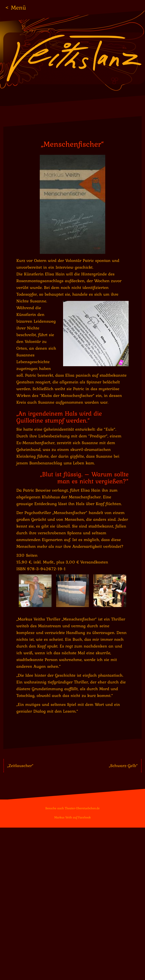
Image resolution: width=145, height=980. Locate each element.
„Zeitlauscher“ (20, 766)
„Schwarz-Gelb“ (123, 766)
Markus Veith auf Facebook (73, 817)
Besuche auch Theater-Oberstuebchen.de (73, 808)
